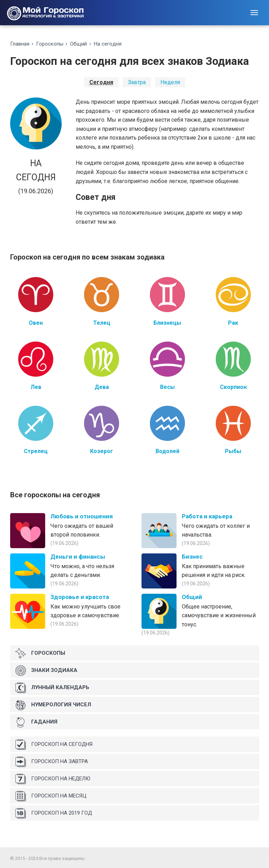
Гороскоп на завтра (52, 762)
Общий (78, 44)
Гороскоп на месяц (51, 796)
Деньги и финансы (78, 557)
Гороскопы (50, 44)
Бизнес (192, 557)
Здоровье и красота (80, 597)
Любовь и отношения (82, 516)
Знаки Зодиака (46, 671)
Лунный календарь (52, 688)
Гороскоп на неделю (53, 779)
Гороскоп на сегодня (54, 745)
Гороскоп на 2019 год (54, 813)
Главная (20, 44)
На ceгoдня (108, 44)
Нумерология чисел (53, 705)
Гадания (36, 722)
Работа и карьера (207, 516)
